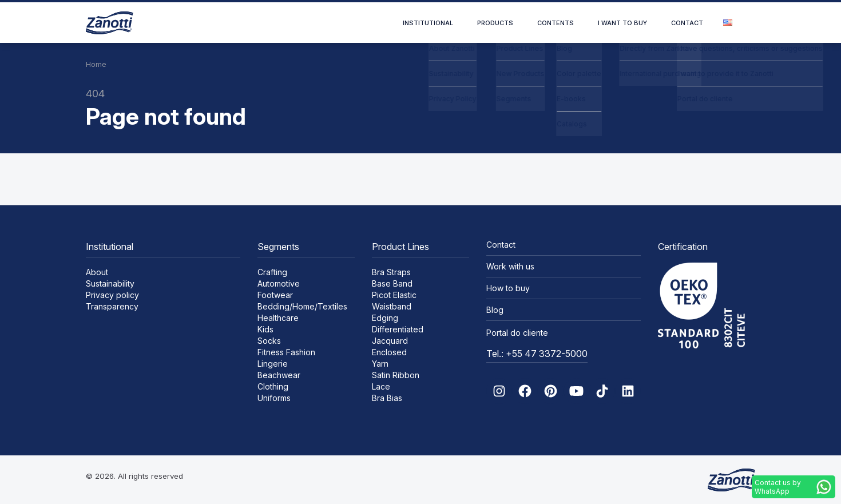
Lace (381, 386)
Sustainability (110, 283)
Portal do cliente (517, 333)
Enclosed (389, 352)
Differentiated (398, 329)
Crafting (272, 272)
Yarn (380, 364)
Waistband (392, 306)
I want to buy (622, 23)
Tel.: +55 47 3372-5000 (537, 354)
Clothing (273, 386)
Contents (556, 23)
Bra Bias (387, 398)
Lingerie (273, 364)
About (97, 272)
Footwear (275, 295)
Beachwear (279, 375)
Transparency (112, 306)
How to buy (508, 288)
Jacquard (390, 341)
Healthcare (278, 318)
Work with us (510, 266)
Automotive (279, 283)
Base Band (392, 283)
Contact (687, 23)
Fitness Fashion (286, 352)
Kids (265, 329)
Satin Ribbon (396, 375)
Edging (385, 318)
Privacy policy (112, 295)
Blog (495, 310)
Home (96, 64)
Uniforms (274, 398)
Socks (269, 341)
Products (495, 23)
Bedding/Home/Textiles (302, 306)
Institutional (428, 23)
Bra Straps (391, 272)
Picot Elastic (394, 295)
